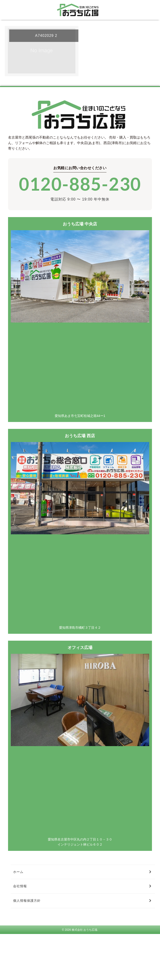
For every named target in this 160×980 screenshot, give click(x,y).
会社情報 (20, 886)
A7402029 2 (46, 36)
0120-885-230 (80, 184)
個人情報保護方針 (27, 901)
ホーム (18, 872)
